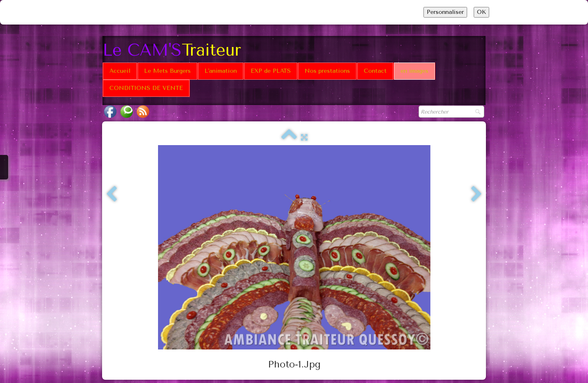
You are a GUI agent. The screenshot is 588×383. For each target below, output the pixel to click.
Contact (375, 71)
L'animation (221, 71)
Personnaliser (445, 12)
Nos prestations (327, 71)
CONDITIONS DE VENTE (146, 88)
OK (481, 12)
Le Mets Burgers (167, 71)
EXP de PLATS (271, 71)
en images (414, 71)
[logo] (175, 49)
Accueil (120, 71)
